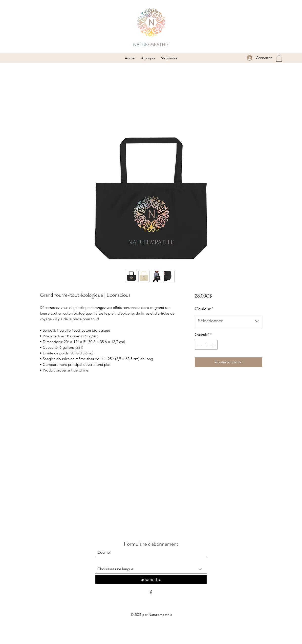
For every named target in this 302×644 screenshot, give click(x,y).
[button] (279, 58)
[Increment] (213, 345)
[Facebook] (151, 592)
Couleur (204, 309)
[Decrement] (199, 345)
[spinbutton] (206, 345)
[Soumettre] (151, 580)
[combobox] (228, 321)
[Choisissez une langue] (151, 569)
